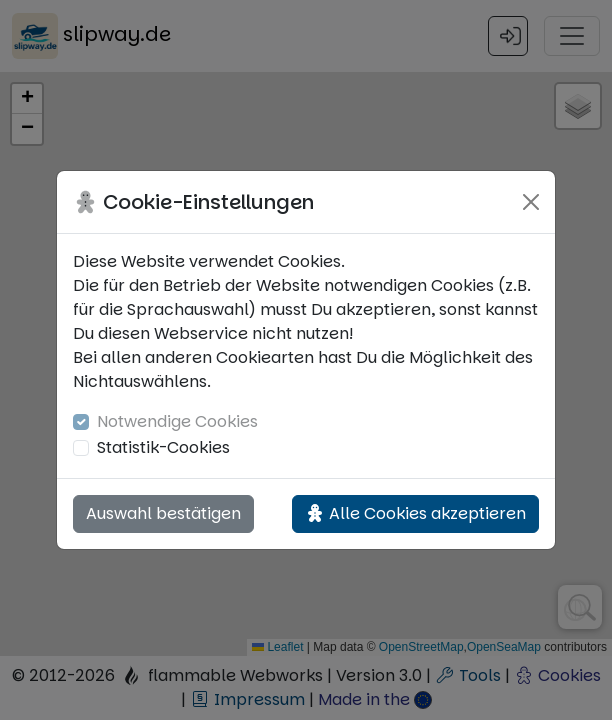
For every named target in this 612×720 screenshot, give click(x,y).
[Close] (531, 202)
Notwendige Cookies (177, 421)
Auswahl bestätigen (163, 513)
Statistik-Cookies (163, 447)
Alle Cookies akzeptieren (415, 513)
